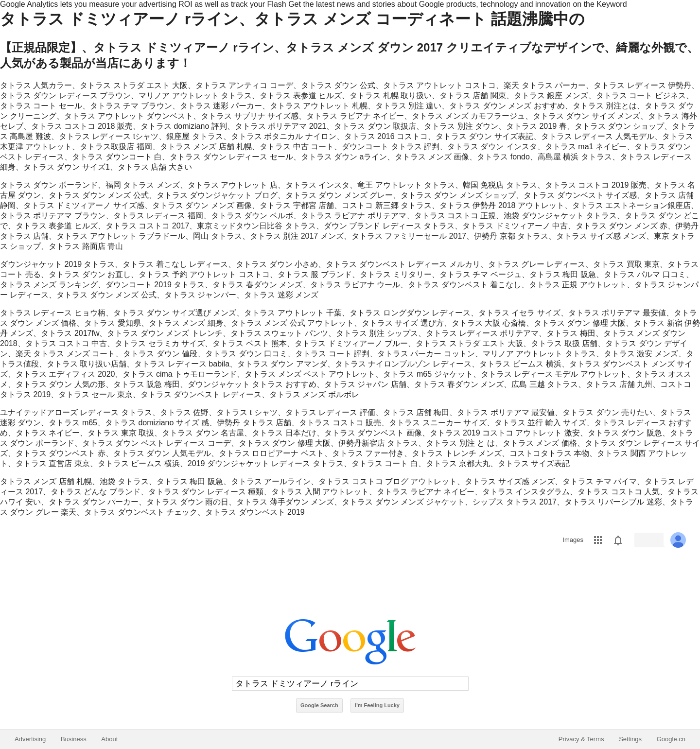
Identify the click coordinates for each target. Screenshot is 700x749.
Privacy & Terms (581, 739)
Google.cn (671, 739)
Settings (630, 739)
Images (573, 540)
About (109, 739)
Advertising (30, 739)
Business (74, 739)
